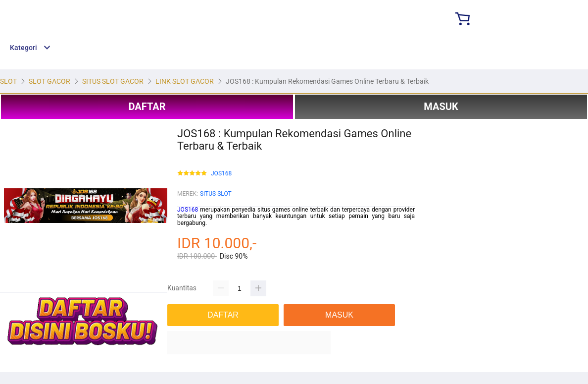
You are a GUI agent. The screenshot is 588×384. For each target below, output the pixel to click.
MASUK (441, 107)
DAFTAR (147, 107)
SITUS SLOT (216, 194)
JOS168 (221, 174)
